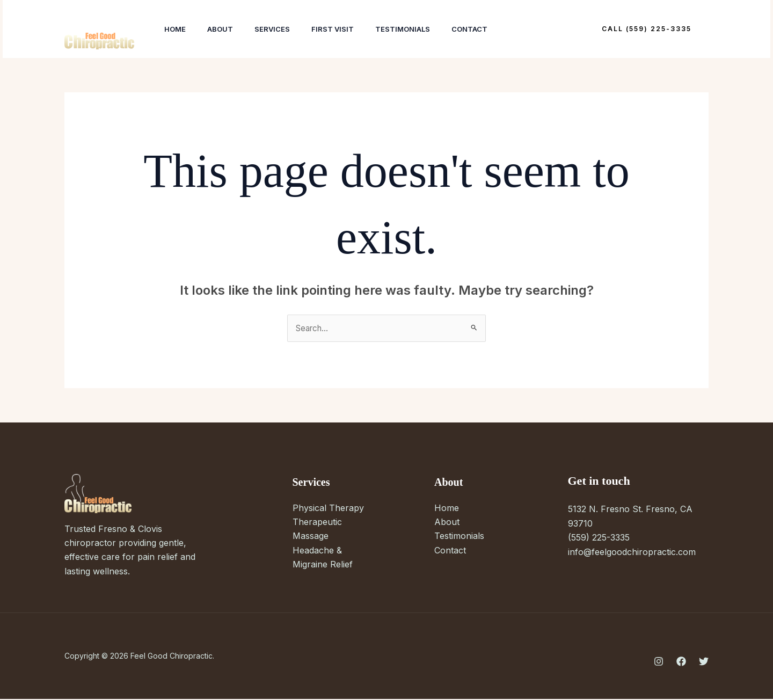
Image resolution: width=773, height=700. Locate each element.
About (227, 29)
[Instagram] (659, 662)
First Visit (348, 29)
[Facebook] (681, 662)
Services (283, 29)
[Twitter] (704, 662)
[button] (647, 29)
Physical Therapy (328, 508)
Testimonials (422, 29)
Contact (493, 29)
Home (177, 29)
